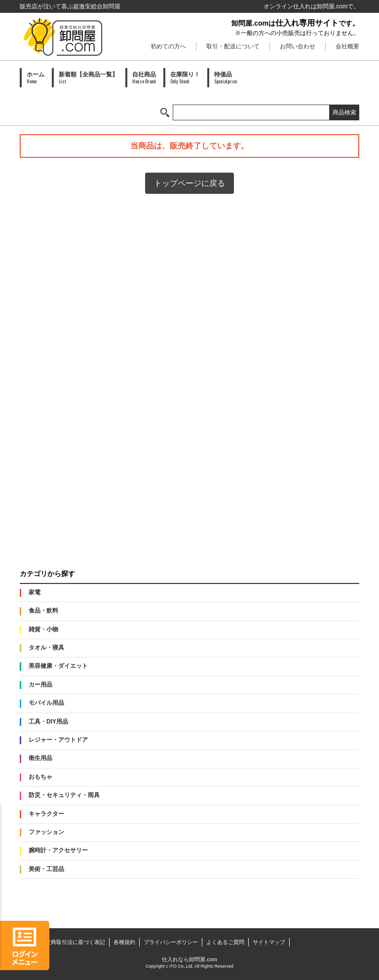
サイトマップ (269, 942)
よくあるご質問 (225, 942)
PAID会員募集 (189, 533)
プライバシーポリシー (171, 942)
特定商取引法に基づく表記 (73, 942)
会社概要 (347, 46)
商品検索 (344, 112)
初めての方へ (168, 46)
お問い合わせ (298, 46)
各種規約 (124, 942)
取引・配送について (233, 46)
